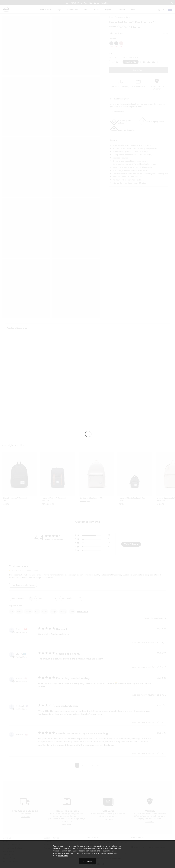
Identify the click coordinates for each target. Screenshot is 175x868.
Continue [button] (88, 861)
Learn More (63, 856)
